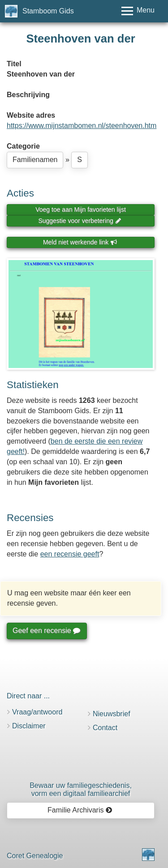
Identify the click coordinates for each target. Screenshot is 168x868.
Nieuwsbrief (112, 714)
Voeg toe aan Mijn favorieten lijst (81, 210)
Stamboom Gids (48, 11)
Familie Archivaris (80, 810)
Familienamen (35, 160)
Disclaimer (29, 726)
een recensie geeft (70, 554)
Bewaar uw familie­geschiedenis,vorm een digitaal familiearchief (81, 789)
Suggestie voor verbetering (80, 221)
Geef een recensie (46, 631)
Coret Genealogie (35, 856)
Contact (105, 728)
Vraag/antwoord (37, 712)
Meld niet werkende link (80, 242)
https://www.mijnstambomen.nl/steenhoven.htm (82, 126)
